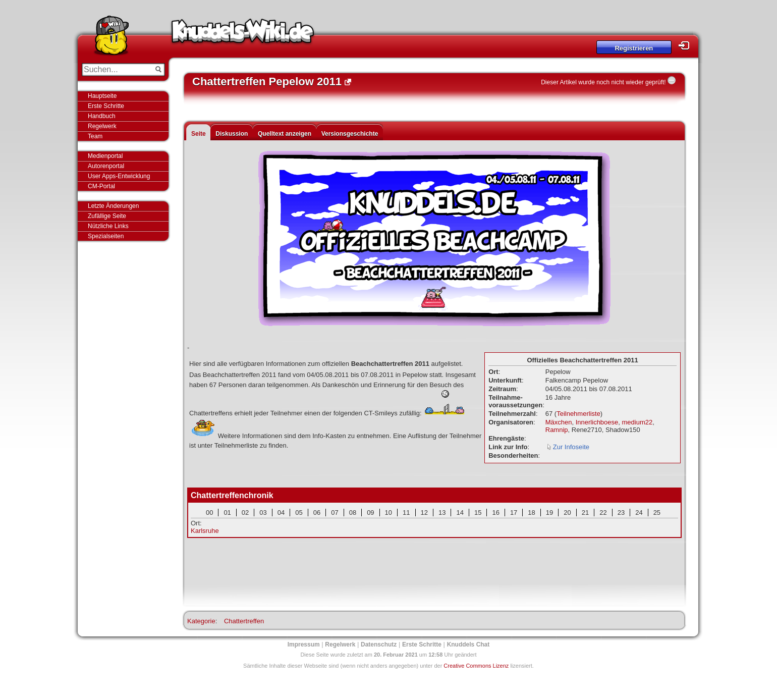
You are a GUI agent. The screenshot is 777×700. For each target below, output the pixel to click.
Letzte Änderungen (113, 206)
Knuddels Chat (468, 644)
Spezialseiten (106, 236)
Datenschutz (379, 644)
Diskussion (232, 134)
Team (95, 136)
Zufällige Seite (107, 216)
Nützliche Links (108, 226)
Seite (199, 134)
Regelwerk (102, 126)
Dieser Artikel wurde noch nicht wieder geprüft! (603, 82)
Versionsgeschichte (350, 134)
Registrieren (634, 48)
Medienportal (105, 156)
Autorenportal (106, 166)
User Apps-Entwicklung (119, 176)
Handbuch (102, 116)
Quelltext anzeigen (285, 134)
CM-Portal (101, 186)
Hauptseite (102, 96)
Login (687, 46)
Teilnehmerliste (578, 414)
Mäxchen (559, 422)
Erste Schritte (106, 106)
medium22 (637, 422)
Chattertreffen (244, 621)
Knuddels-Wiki (243, 34)
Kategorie (201, 621)
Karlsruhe (205, 531)
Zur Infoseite (571, 447)
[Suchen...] (116, 70)
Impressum (304, 644)
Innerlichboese (597, 422)
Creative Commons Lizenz (476, 666)
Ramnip (557, 430)
